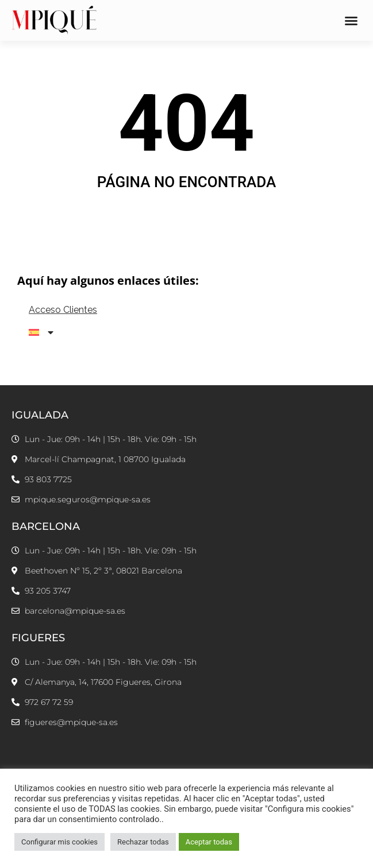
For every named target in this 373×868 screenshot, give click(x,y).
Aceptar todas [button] (209, 842)
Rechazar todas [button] (143, 842)
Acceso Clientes (63, 310)
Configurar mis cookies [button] (59, 842)
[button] (351, 21)
